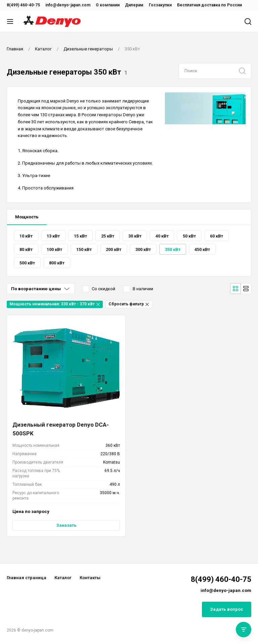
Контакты (90, 578)
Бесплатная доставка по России (209, 5)
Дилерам (134, 5)
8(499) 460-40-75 (23, 5)
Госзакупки (160, 5)
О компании (108, 5)
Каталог (63, 578)
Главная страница (27, 578)
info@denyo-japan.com (68, 5)
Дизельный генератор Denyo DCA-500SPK (61, 429)
